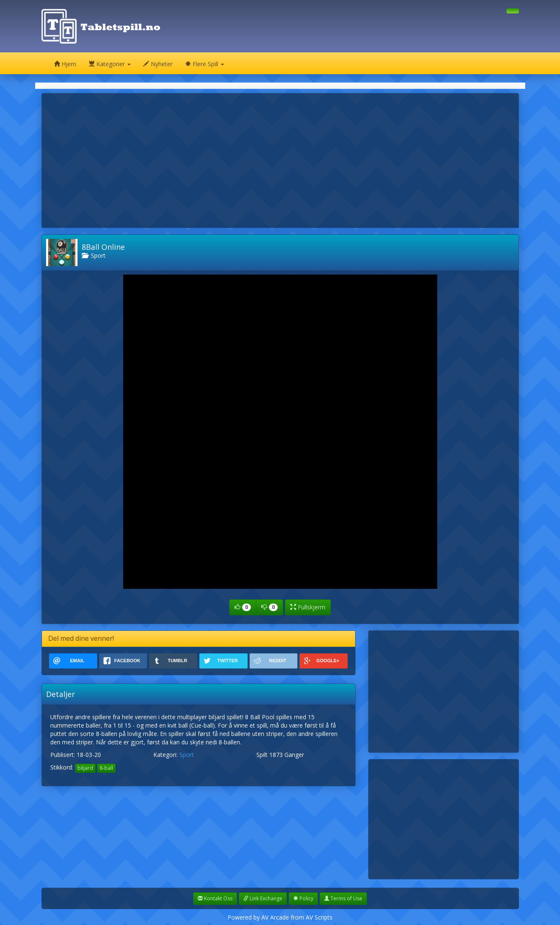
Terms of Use (343, 898)
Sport (94, 255)
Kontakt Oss (215, 898)
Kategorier (110, 64)
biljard (85, 768)
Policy (303, 898)
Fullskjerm (308, 607)
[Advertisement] (280, 161)
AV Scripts (319, 917)
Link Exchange (263, 898)
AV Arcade (275, 917)
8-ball (106, 768)
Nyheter (158, 64)
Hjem (65, 64)
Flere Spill (205, 64)
